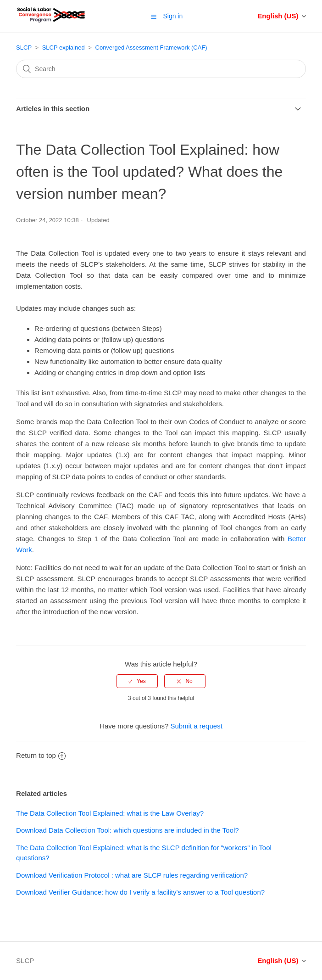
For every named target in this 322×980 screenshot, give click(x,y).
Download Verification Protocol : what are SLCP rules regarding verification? (132, 875)
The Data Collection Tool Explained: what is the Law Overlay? (110, 813)
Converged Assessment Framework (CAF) (151, 48)
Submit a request (196, 726)
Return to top (41, 755)
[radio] (137, 681)
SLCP (24, 48)
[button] (154, 17)
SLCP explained (64, 48)
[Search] (161, 69)
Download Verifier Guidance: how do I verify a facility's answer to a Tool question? (140, 892)
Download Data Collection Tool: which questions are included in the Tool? (128, 830)
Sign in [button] (173, 16)
